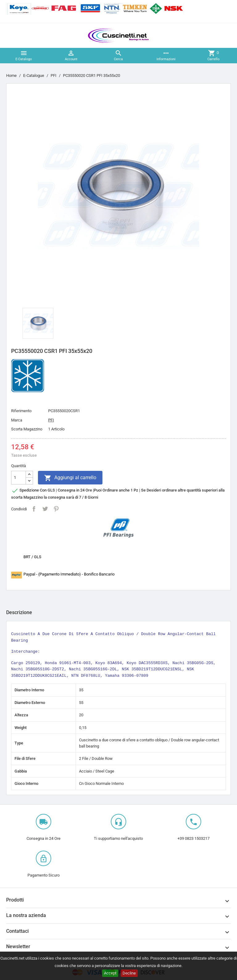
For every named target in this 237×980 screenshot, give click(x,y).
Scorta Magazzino (27, 429)
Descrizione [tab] (19, 612)
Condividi (34, 509)
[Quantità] (19, 478)
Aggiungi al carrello (70, 478)
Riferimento (21, 411)
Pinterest (56, 509)
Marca (17, 420)
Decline (129, 973)
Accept (110, 973)
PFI (51, 420)
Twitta (45, 509)
